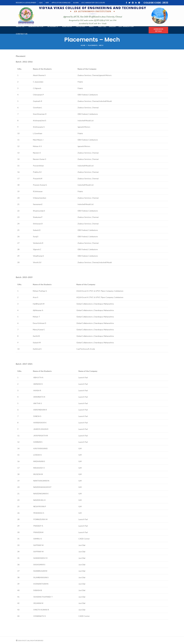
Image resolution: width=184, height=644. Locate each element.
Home (83, 45)
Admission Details (158, 30)
